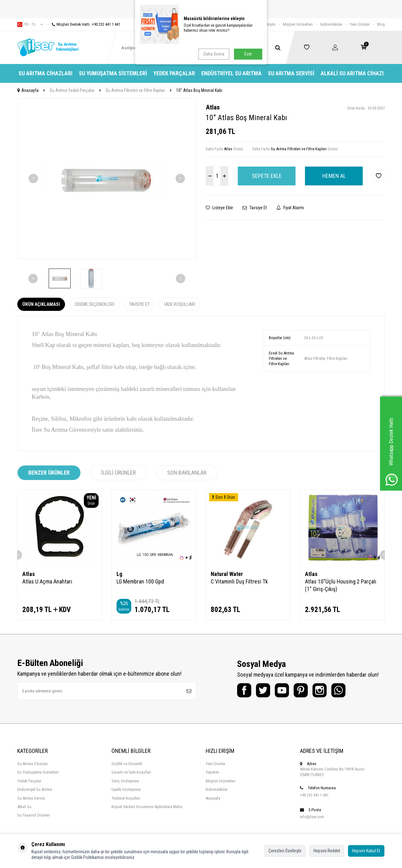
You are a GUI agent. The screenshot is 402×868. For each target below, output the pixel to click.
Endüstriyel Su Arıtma (231, 73)
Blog (381, 24)
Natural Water (227, 574)
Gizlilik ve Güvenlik (127, 764)
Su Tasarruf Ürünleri (34, 815)
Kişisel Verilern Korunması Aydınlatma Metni (147, 807)
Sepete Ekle (267, 176)
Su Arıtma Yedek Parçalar (72, 90)
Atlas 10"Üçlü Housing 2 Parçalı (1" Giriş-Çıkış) (341, 585)
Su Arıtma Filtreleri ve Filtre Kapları (135, 90)
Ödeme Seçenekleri (95, 304)
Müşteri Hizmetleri (298, 24)
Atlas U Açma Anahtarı (47, 581)
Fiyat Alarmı (290, 208)
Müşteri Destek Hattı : (84, 24)
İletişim (270, 24)
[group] (107, 179)
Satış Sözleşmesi (125, 781)
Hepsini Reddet (327, 851)
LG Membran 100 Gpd (140, 581)
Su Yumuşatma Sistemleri (113, 73)
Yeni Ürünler (360, 24)
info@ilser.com (312, 817)
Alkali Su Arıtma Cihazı (352, 73)
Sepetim (212, 772)
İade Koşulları (180, 304)
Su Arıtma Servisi (291, 73)
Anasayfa (28, 90)
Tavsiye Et (255, 208)
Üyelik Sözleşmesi (126, 789)
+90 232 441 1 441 (314, 795)
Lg (119, 574)
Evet (248, 54)
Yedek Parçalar (174, 73)
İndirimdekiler (331, 24)
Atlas (213, 107)
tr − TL (30, 24)
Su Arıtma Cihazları (46, 73)
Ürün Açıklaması (41, 304)
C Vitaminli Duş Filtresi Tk (239, 581)
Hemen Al (334, 176)
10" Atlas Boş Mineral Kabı (199, 90)
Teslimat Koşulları (126, 798)
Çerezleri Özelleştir (285, 851)
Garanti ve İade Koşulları (131, 772)
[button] (33, 178)
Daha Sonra (214, 54)
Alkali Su (24, 807)
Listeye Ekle (219, 208)
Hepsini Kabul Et (366, 851)
